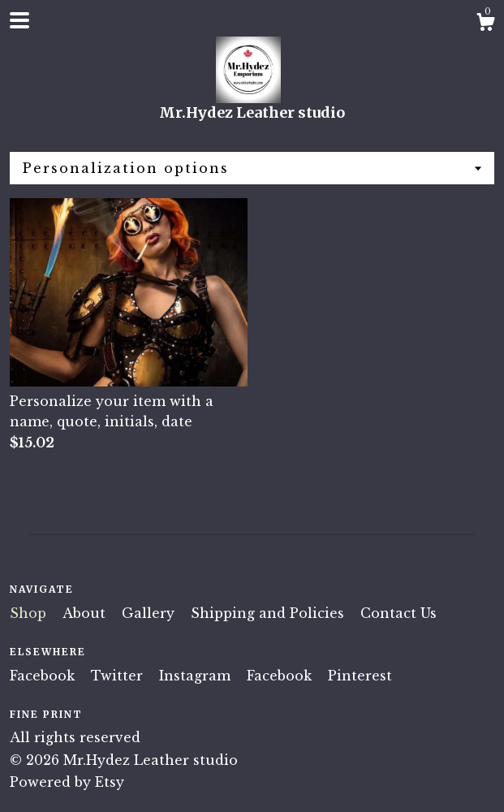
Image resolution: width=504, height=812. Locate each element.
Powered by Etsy (67, 782)
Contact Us (398, 613)
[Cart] (485, 24)
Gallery (150, 613)
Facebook (44, 676)
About (86, 613)
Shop (30, 613)
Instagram (197, 676)
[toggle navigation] (19, 20)
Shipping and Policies (269, 613)
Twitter (119, 676)
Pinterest (360, 676)
